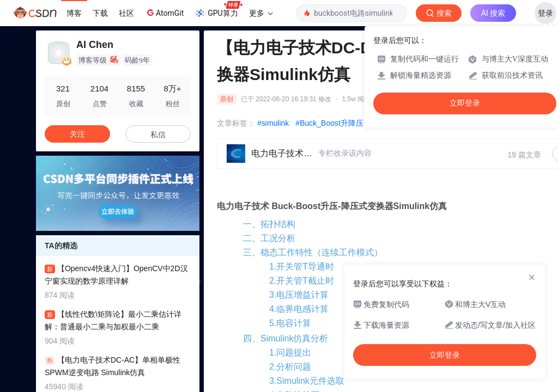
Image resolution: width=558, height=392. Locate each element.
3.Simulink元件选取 (307, 381)
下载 (100, 13)
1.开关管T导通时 (302, 267)
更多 (261, 13)
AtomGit (164, 13)
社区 (126, 13)
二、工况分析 (269, 238)
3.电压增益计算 (299, 295)
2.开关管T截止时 (302, 281)
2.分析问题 (290, 367)
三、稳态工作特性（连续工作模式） (313, 252)
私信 (158, 134)
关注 (77, 134)
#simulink (273, 123)
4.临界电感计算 (299, 309)
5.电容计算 (290, 323)
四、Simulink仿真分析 (286, 338)
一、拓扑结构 (269, 224)
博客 (74, 13)
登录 (545, 13)
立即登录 (465, 103)
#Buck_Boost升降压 (329, 123)
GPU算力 (218, 10)
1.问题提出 (290, 353)
